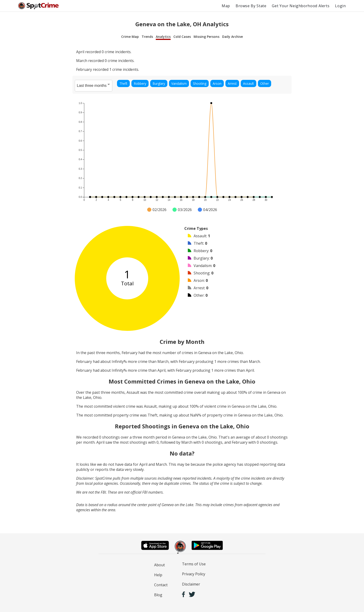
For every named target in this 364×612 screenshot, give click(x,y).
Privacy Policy (194, 574)
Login (340, 6)
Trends (147, 37)
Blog (158, 595)
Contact (161, 585)
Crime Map (130, 37)
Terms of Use (194, 564)
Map (226, 6)
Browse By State (251, 6)
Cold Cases (182, 37)
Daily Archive (232, 37)
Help (158, 575)
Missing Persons (206, 37)
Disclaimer (191, 584)
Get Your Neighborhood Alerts (301, 6)
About (159, 565)
